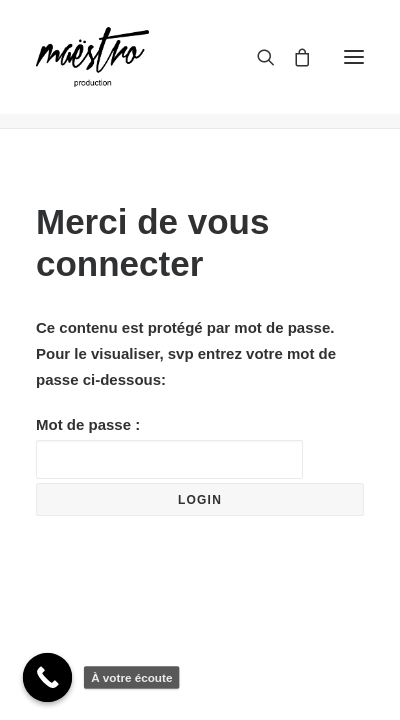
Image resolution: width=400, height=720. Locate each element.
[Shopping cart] (293, 57)
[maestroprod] (92, 57)
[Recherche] (257, 57)
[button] (354, 57)
